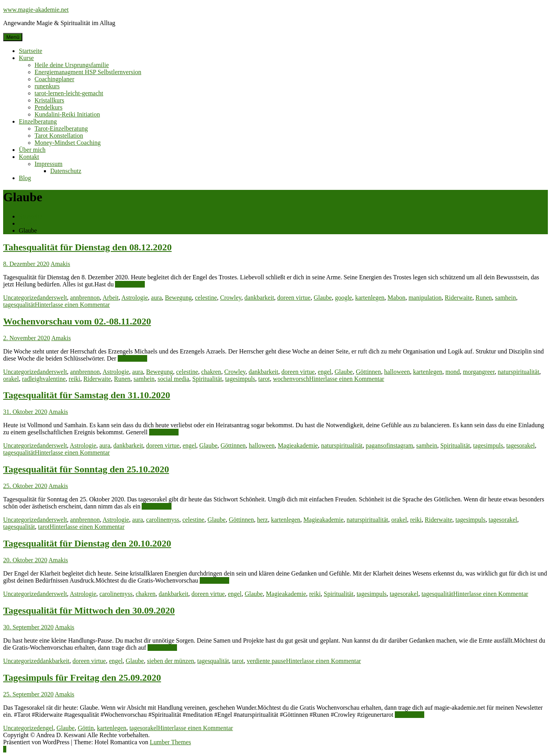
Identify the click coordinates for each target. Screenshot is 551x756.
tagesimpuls (240, 379)
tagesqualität (19, 305)
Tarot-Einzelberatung (61, 128)
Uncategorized (21, 298)
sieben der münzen (171, 661)
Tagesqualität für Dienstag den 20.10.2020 (87, 543)
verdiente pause (266, 661)
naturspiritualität (518, 372)
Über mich (32, 150)
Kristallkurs (49, 100)
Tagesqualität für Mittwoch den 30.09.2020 (89, 610)
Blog (25, 178)
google (343, 298)
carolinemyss (162, 520)
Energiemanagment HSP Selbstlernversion (88, 72)
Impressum (48, 164)
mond (452, 372)
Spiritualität (207, 379)
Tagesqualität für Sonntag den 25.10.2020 (86, 469)
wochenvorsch (291, 379)
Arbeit (110, 298)
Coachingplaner (54, 79)
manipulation (425, 298)
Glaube (323, 298)
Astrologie (135, 298)
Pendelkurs (48, 107)
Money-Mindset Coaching (68, 143)
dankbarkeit (259, 298)
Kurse (26, 58)
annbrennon (85, 298)
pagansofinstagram (390, 445)
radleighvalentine (44, 379)
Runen (484, 298)
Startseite (31, 51)
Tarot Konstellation (59, 136)
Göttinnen (369, 372)
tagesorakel (521, 445)
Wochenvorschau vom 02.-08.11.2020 (77, 321)
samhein (505, 298)
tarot (264, 379)
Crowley (231, 298)
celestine (206, 298)
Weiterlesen (130, 284)
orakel (11, 379)
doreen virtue (294, 298)
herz (263, 520)
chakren (211, 372)
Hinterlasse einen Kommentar (72, 305)
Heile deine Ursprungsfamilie (72, 65)
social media (173, 379)
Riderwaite (458, 298)
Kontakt (29, 157)
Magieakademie (298, 445)
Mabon (397, 298)
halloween (397, 372)
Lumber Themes (171, 742)
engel (325, 372)
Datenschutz (66, 171)
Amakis (60, 264)
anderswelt (53, 298)
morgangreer (479, 372)
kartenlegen (370, 298)
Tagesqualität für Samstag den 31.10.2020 (87, 395)
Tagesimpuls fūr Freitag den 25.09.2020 (82, 678)
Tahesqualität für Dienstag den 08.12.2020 (87, 247)
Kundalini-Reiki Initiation (67, 114)
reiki (74, 379)
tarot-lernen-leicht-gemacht (69, 93)
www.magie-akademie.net (36, 10)
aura (157, 298)
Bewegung (178, 298)
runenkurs (47, 86)
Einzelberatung (38, 121)
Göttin (86, 728)
